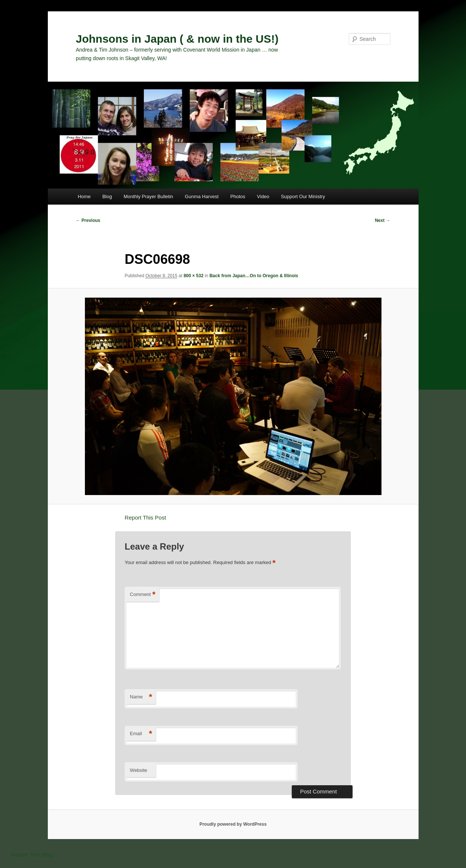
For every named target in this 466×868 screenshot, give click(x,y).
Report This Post (145, 517)
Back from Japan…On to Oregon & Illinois (254, 276)
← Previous (88, 220)
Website (138, 770)
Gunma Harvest (202, 196)
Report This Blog (32, 854)
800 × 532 (194, 276)
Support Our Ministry (303, 196)
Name (141, 697)
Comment (143, 595)
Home (84, 196)
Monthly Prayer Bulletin (148, 196)
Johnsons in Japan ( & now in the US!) (177, 39)
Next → (382, 220)
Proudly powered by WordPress (233, 824)
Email (141, 734)
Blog (107, 196)
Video (263, 196)
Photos (238, 196)
